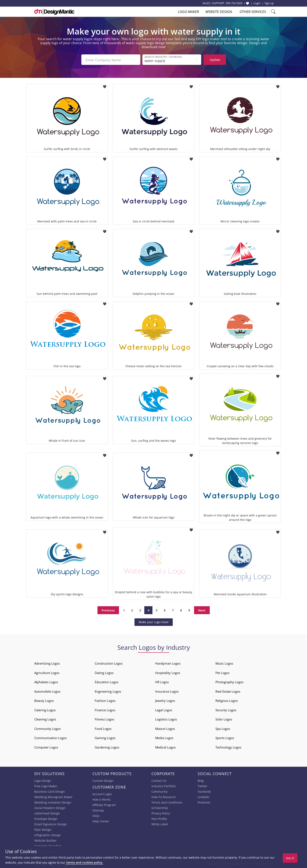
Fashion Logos (105, 700)
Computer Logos (46, 747)
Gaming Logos (105, 737)
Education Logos (107, 682)
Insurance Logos (167, 691)
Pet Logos (222, 672)
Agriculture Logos (47, 672)
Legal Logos (164, 710)
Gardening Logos (107, 747)
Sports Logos (225, 737)
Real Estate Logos (228, 691)
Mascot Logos (165, 728)
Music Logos (224, 663)
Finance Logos (105, 710)
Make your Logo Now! (154, 622)
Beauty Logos (44, 700)
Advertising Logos (47, 663)
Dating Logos (104, 672)
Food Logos (103, 728)
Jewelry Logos (165, 700)
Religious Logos (227, 700)
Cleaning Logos (45, 719)
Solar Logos (224, 719)
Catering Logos (45, 710)
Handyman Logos (168, 663)
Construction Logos (109, 663)
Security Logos (226, 710)
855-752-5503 (234, 3)
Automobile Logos (47, 691)
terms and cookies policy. (85, 862)
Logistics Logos (166, 719)
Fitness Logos (104, 719)
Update (215, 60)
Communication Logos (51, 737)
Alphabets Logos (46, 682)
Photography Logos (229, 682)
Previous (108, 610)
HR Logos (162, 682)
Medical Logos (165, 747)
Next (202, 610)
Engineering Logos (108, 691)
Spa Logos (223, 728)
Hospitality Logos (168, 672)
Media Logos (164, 737)
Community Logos (47, 728)
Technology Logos (228, 747)
